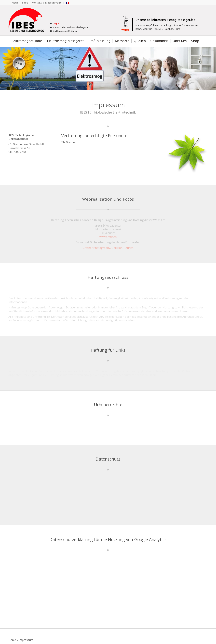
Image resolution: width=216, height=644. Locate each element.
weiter (125, 30)
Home (12, 640)
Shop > (56, 24)
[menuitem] (15, 3)
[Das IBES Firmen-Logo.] (26, 20)
